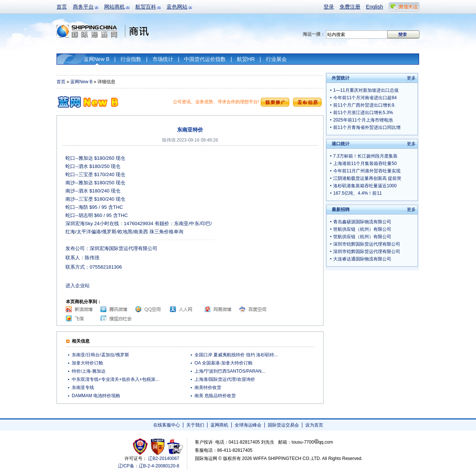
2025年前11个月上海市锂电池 (363, 120)
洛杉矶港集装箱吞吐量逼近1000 (365, 186)
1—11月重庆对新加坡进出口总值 (366, 90)
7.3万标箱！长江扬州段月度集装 (365, 156)
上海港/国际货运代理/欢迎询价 (225, 379)
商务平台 (83, 7)
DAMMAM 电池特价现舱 (96, 396)
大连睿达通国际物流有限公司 (362, 259)
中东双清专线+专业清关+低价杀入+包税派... (115, 379)
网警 (158, 446)
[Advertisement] (268, 201)
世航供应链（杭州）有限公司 (362, 229)
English (374, 7)
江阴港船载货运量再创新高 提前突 (367, 178)
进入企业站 (78, 286)
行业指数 (131, 59)
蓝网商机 (219, 425)
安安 (175, 446)
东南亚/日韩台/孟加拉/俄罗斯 (100, 355)
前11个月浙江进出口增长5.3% (363, 113)
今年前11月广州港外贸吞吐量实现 (367, 171)
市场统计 (163, 59)
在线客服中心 (167, 425)
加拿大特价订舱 (87, 363)
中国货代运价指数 (205, 59)
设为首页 (314, 425)
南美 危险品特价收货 (215, 396)
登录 (329, 7)
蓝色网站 (177, 7)
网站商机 (115, 7)
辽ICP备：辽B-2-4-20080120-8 (149, 466)
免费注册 (350, 7)
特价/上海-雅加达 (89, 371)
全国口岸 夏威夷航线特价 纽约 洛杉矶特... (236, 355)
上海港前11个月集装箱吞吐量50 (365, 163)
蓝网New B (97, 59)
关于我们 (195, 425)
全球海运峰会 (248, 425)
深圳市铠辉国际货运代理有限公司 (367, 244)
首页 (62, 7)
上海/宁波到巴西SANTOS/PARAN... (230, 371)
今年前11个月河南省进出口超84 (365, 98)
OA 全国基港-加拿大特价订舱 (223, 363)
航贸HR (246, 59)
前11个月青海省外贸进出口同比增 (367, 127)
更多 (411, 78)
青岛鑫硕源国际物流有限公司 (362, 222)
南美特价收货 (208, 388)
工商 (141, 446)
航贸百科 (146, 7)
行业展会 (276, 59)
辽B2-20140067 (164, 458)
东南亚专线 (83, 388)
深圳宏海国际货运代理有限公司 (123, 248)
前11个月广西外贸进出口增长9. (364, 105)
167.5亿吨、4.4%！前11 (358, 193)
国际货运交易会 (283, 425)
